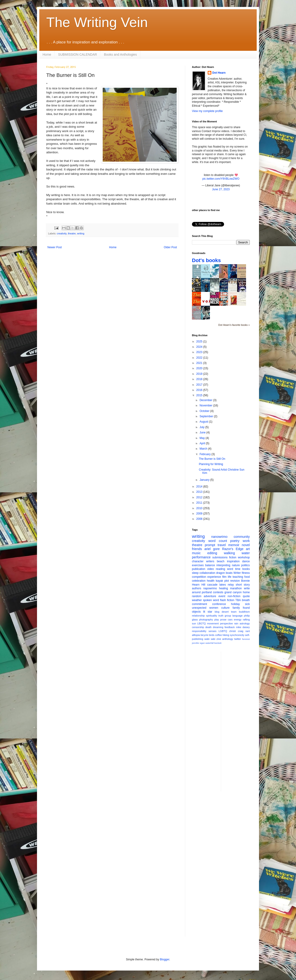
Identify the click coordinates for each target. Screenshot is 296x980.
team (234, 612)
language (237, 616)
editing (212, 553)
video (211, 569)
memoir (234, 545)
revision (235, 581)
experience (214, 577)
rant (248, 631)
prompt (210, 545)
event (222, 596)
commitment (199, 604)
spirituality (212, 616)
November (206, 405)
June (203, 433)
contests (218, 592)
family (236, 608)
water (246, 553)
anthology (228, 639)
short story (243, 585)
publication (199, 569)
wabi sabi (210, 639)
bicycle (204, 635)
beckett (218, 643)
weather (197, 600)
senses (213, 631)
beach (221, 561)
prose (223, 620)
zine (219, 639)
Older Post (170, 247)
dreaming (218, 627)
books (246, 569)
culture (225, 608)
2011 (200, 503)
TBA (238, 600)
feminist (246, 639)
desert (225, 612)
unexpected (199, 608)
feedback (230, 627)
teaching (238, 577)
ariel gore (212, 549)
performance (201, 557)
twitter (238, 639)
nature (236, 565)
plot (227, 581)
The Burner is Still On (212, 459)
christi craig (236, 631)
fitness (246, 573)
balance (210, 565)
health (211, 581)
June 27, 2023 (221, 189)
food (247, 577)
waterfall (210, 643)
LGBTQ (223, 631)
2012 (200, 497)
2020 (200, 368)
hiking (226, 635)
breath (246, 600)
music (196, 553)
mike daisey (243, 627)
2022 (200, 358)
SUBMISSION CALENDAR (77, 54)
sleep (195, 573)
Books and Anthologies (120, 54)
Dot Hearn (219, 73)
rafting (246, 620)
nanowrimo (219, 537)
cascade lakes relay (220, 585)
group (228, 616)
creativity (62, 233)
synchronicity (237, 635)
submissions (220, 557)
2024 (200, 347)
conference (219, 604)
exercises (198, 565)
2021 (200, 363)
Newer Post (55, 247)
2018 (200, 379)
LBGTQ (202, 623)
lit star (208, 612)
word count (218, 541)
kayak (219, 581)
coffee (218, 635)
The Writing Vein (97, 22)
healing (224, 588)
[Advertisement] (243, 721)
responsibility (199, 631)
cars (230, 620)
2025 (200, 342)
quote (246, 596)
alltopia (196, 635)
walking (229, 553)
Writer (237, 573)
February (205, 454)
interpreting (223, 565)
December (206, 400)
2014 (200, 487)
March (204, 449)
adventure (210, 596)
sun (194, 623)
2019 (200, 374)
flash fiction (227, 600)
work (246, 541)
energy (238, 620)
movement (213, 623)
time (238, 569)
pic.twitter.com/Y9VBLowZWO (221, 179)
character (198, 561)
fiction (233, 557)
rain (236, 623)
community (242, 537)
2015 (200, 395)
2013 (200, 492)
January (205, 480)
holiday (235, 604)
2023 (200, 352)
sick (247, 604)
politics (245, 565)
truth (221, 616)
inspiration (233, 561)
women (214, 608)
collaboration (207, 573)
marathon (236, 588)
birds (212, 635)
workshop (244, 557)
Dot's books (206, 260)
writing (81, 233)
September (207, 416)
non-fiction (234, 596)
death (208, 627)
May (203, 438)
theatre (72, 233)
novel (246, 545)
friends (197, 549)
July (202, 427)
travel (222, 545)
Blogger (165, 959)
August (204, 422)
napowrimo (210, 588)
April (203, 443)
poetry (235, 541)
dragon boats (224, 573)
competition (199, 577)
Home (47, 54)
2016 (200, 390)
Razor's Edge (233, 549)
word (230, 569)
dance (246, 561)
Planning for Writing (211, 464)
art (248, 549)
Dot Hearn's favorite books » (234, 325)
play (217, 620)
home (246, 592)
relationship (198, 616)
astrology (245, 623)
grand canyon (233, 592)
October (205, 411)
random (197, 596)
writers (210, 561)
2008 (200, 519)
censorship (198, 627)
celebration (199, 581)
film (224, 577)
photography (206, 620)
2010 (200, 508)
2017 (200, 385)
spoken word (211, 600)
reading (220, 569)
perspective (227, 623)
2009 (200, 514)
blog (217, 612)
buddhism (244, 612)
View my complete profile (207, 111)
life (230, 577)
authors (197, 588)
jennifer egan (198, 643)
